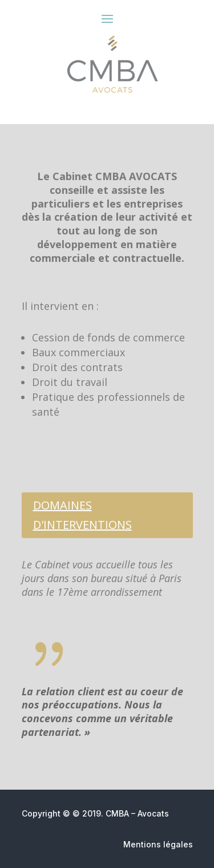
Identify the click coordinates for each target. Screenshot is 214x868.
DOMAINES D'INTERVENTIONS (82, 515)
